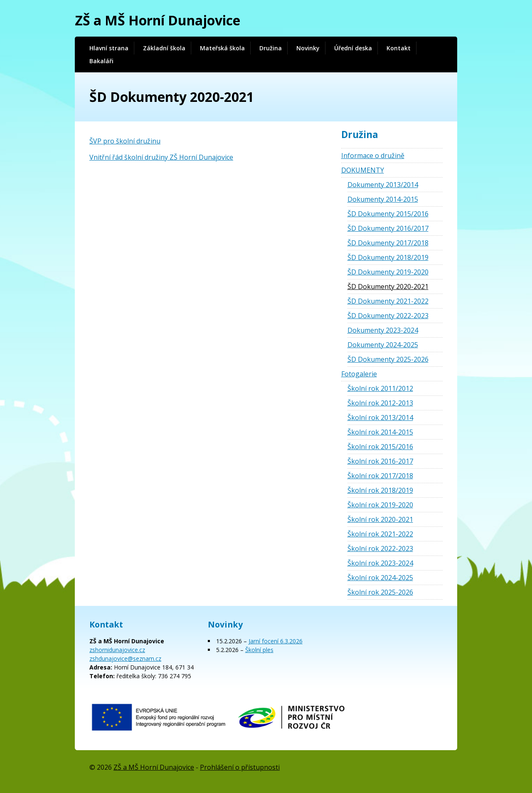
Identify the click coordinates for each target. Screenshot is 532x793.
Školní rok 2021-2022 (380, 534)
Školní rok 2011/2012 (380, 388)
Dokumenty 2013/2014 (383, 185)
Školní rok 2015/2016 (380, 447)
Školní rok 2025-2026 (380, 592)
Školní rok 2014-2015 (380, 432)
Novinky (308, 48)
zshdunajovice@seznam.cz (125, 658)
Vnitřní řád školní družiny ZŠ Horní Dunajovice (161, 157)
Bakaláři (101, 61)
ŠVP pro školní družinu (125, 141)
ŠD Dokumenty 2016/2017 (388, 228)
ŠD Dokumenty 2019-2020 (388, 272)
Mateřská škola (222, 48)
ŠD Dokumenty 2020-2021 (388, 287)
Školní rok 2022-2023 (380, 548)
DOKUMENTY (363, 170)
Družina (271, 48)
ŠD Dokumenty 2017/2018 (388, 243)
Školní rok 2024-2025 (380, 578)
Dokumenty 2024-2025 (383, 345)
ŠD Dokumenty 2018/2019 (388, 257)
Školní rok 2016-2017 (380, 461)
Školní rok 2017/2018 (380, 476)
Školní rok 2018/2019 (380, 490)
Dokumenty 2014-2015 (383, 199)
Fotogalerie (359, 374)
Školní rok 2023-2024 (380, 563)
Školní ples (259, 650)
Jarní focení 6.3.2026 (276, 641)
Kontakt (399, 48)
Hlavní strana (109, 48)
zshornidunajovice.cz (117, 650)
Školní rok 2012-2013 (380, 403)
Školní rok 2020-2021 (380, 519)
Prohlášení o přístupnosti (240, 767)
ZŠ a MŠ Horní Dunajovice (158, 20)
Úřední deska (353, 48)
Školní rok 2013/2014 (380, 417)
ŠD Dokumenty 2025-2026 (388, 359)
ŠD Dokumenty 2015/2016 (388, 214)
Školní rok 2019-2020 (380, 505)
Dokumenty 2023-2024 (383, 330)
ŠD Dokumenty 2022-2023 (388, 316)
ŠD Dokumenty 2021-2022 (388, 301)
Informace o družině (373, 156)
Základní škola (164, 48)
